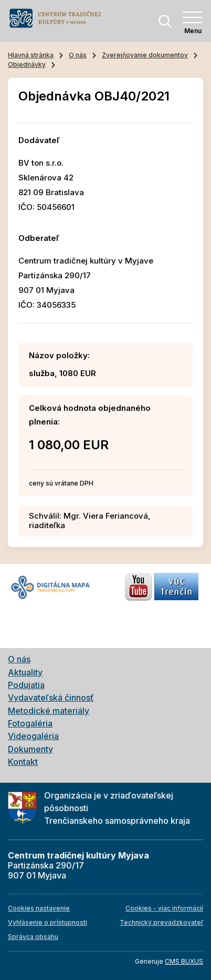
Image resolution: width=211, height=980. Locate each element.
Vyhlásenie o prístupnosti (48, 922)
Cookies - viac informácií (164, 908)
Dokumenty (30, 749)
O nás (78, 55)
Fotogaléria (30, 723)
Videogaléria (33, 736)
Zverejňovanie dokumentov (145, 55)
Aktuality (25, 672)
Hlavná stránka (31, 55)
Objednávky (27, 64)
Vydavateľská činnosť (51, 698)
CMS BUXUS (184, 961)
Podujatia (26, 685)
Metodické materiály (49, 711)
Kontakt (23, 762)
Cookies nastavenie (39, 908)
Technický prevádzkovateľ (161, 922)
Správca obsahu (33, 937)
